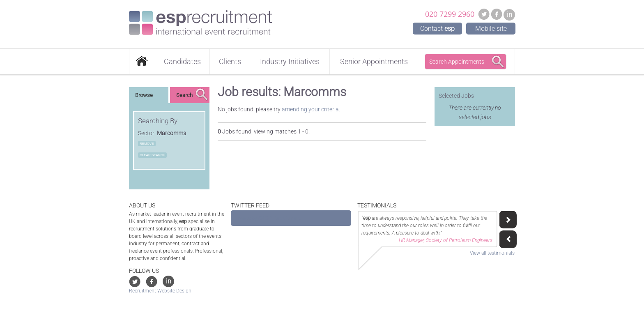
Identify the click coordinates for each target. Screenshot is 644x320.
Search (184, 95)
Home (142, 62)
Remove (147, 144)
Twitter (484, 14)
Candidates (182, 61)
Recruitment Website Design (160, 291)
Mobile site (491, 29)
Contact (437, 29)
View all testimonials (492, 253)
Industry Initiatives (290, 61)
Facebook (497, 14)
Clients (230, 61)
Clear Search (152, 155)
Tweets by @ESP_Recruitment (268, 218)
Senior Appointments (374, 61)
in (509, 15)
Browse (144, 95)
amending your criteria (310, 109)
